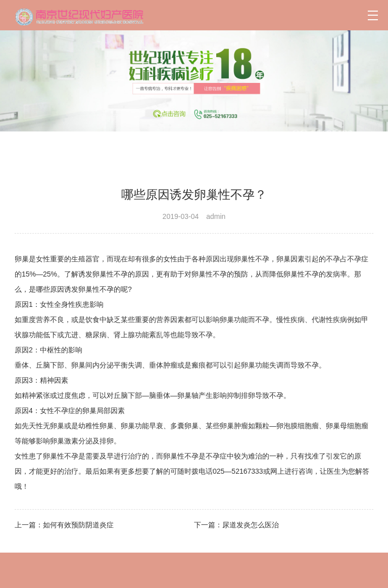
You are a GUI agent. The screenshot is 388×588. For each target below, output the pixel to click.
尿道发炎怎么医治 (251, 525)
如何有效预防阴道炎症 (78, 525)
